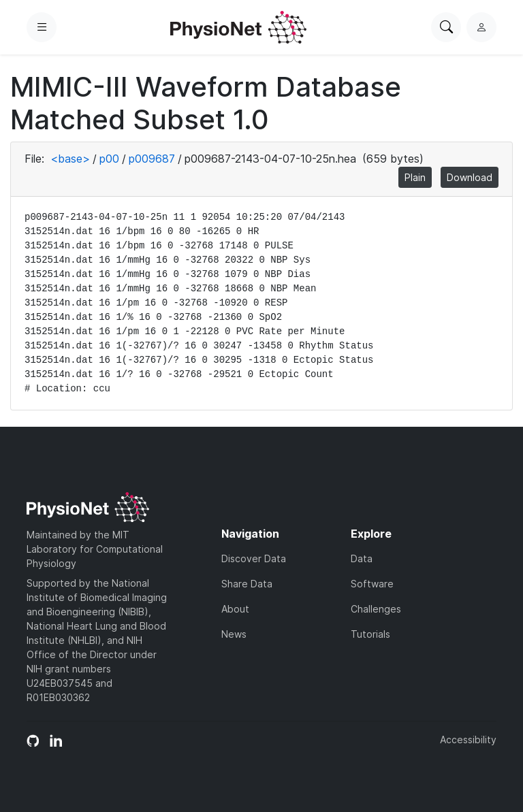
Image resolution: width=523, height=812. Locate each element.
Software (372, 584)
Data (362, 558)
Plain (415, 177)
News (234, 634)
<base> (70, 159)
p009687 (152, 159)
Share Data (247, 584)
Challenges (376, 609)
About (235, 609)
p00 (109, 159)
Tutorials (370, 634)
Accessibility (468, 740)
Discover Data (254, 558)
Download (470, 177)
